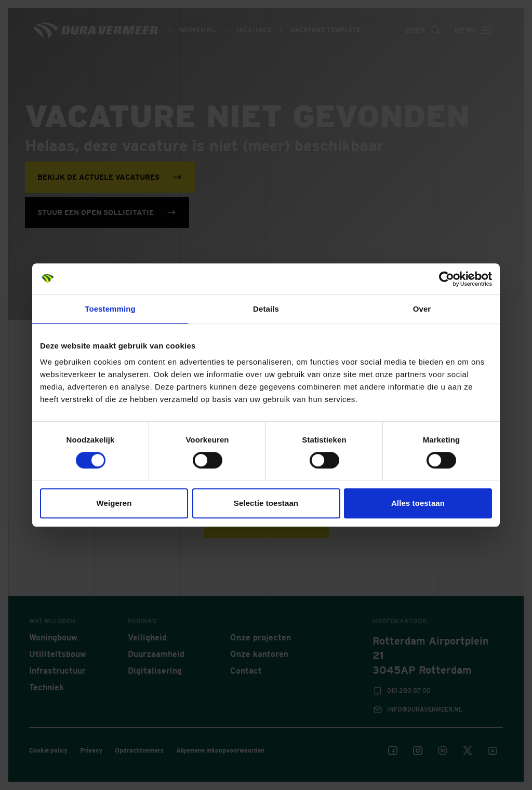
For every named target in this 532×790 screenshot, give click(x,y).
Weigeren (114, 503)
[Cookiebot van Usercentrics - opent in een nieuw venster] (447, 279)
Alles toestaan (418, 503)
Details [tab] (266, 309)
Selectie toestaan (266, 503)
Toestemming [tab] (110, 309)
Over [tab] (422, 309)
